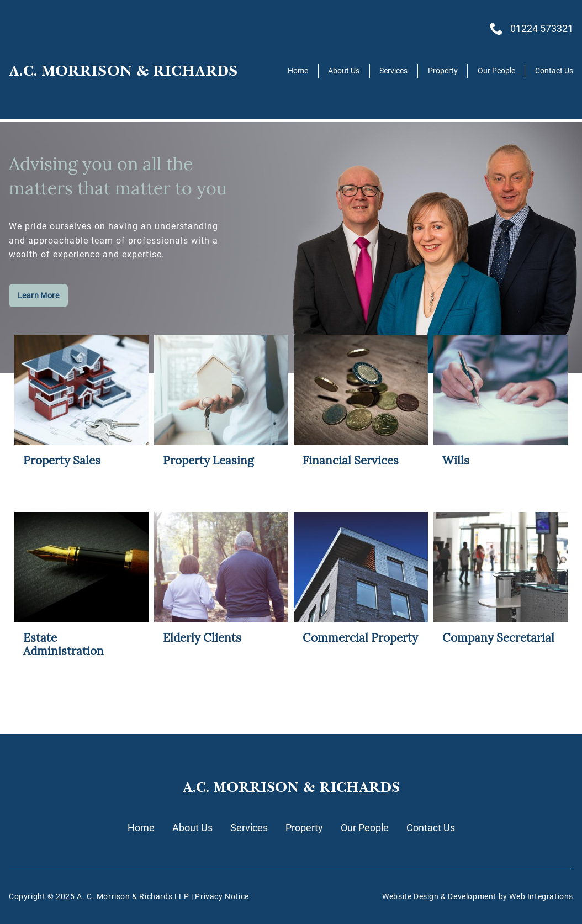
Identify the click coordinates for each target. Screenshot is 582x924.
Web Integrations (541, 896)
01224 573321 (542, 29)
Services (393, 71)
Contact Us (554, 71)
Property (443, 71)
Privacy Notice (222, 896)
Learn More (38, 296)
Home (298, 71)
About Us (344, 71)
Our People (496, 71)
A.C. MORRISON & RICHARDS (123, 71)
